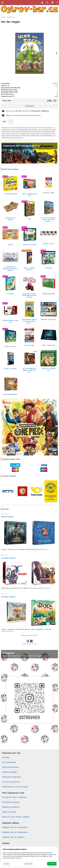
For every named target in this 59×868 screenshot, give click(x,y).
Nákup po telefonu (11, 807)
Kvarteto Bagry (29, 345)
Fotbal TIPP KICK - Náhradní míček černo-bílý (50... (10, 269)
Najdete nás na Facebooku (15, 827)
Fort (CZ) (10, 245)
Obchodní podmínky (12, 777)
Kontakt (6, 757)
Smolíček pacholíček (49, 294)
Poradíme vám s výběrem (14, 797)
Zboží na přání (9, 812)
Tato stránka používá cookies (15, 849)
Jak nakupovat (9, 762)
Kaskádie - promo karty (49, 319)
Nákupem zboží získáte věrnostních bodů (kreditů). (23, 115)
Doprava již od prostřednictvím (27, 111)
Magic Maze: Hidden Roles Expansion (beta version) (29, 296)
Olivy (29, 219)
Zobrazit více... (44, 549)
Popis (4, 121)
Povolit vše (52, 864)
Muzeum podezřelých (10, 394)
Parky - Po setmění (10, 369)
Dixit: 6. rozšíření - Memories (29, 269)
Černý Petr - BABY (49, 193)
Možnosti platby (10, 772)
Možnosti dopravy (11, 767)
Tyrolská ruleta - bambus (10, 219)
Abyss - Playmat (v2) (49, 345)
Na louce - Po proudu (29, 245)
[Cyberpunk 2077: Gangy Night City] (29, 154)
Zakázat (6, 864)
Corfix (56, 86)
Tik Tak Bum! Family (10, 194)
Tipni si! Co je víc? (10, 346)
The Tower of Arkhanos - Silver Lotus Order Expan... (49, 220)
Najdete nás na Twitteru (13, 837)
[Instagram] (29, 698)
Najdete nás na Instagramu (15, 832)
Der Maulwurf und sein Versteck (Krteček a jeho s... (29, 321)
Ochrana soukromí (11, 782)
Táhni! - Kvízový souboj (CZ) (29, 195)
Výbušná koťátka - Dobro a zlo (10, 321)
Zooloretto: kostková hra (49, 369)
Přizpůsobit (29, 864)
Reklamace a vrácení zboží (15, 787)
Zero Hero (10, 294)
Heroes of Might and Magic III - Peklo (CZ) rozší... (29, 370)
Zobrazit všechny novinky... (30, 635)
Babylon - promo (49, 244)
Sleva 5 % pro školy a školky (16, 817)
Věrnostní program (11, 802)
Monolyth (49, 268)
